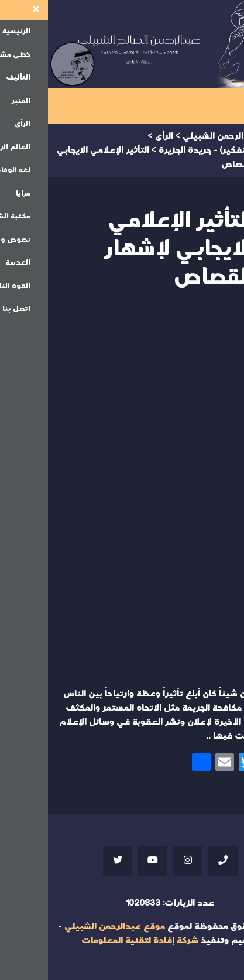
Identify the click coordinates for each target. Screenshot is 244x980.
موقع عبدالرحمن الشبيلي (67, 926)
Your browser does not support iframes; (122, 487)
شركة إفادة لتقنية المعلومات (92, 940)
